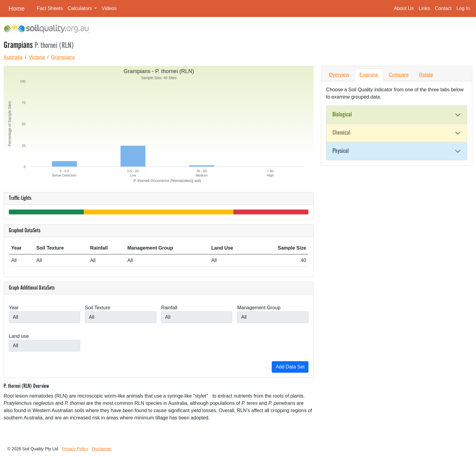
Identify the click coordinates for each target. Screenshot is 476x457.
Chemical (341, 133)
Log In (463, 8)
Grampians (63, 57)
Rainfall (169, 308)
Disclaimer (102, 449)
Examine (369, 75)
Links (424, 8)
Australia (13, 57)
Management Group (259, 308)
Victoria (37, 57)
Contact (443, 8)
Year (14, 308)
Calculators (80, 8)
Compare (399, 75)
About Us (404, 8)
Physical (341, 151)
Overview (339, 75)
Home (17, 8)
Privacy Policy (75, 449)
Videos (109, 8)
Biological (342, 115)
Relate (426, 75)
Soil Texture (98, 308)
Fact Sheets (50, 8)
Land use (19, 336)
